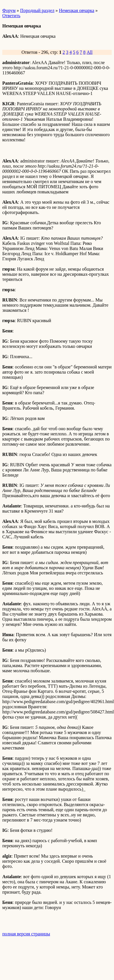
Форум (9, 10)
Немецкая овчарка (77, 10)
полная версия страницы (26, 934)
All (90, 52)
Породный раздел (37, 10)
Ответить (11, 16)
